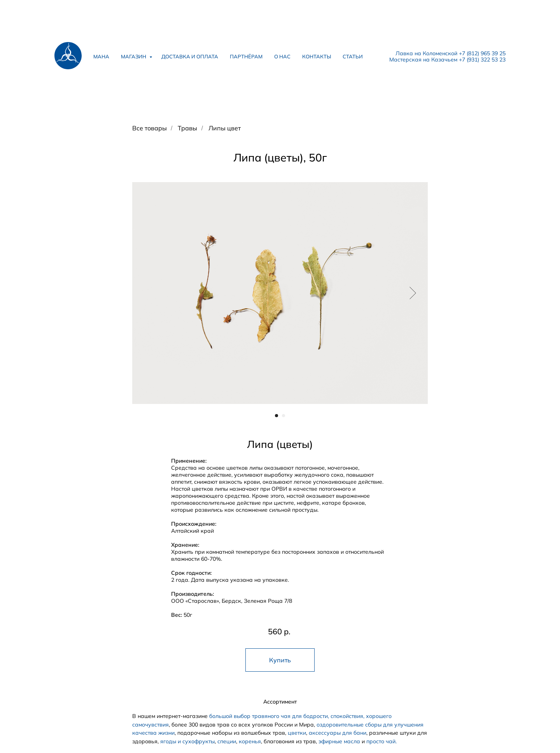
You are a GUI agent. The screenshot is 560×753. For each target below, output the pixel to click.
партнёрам (246, 56)
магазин (134, 56)
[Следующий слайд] (413, 293)
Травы (187, 128)
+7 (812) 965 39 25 (482, 53)
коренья (250, 741)
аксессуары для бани (338, 733)
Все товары (150, 128)
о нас (282, 56)
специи (227, 741)
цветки (297, 733)
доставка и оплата (190, 56)
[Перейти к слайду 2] (283, 416)
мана (101, 56)
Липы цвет (225, 128)
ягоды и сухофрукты (187, 741)
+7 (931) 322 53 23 (482, 60)
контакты (317, 56)
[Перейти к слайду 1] (276, 416)
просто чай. (381, 741)
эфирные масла (339, 741)
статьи (353, 56)
